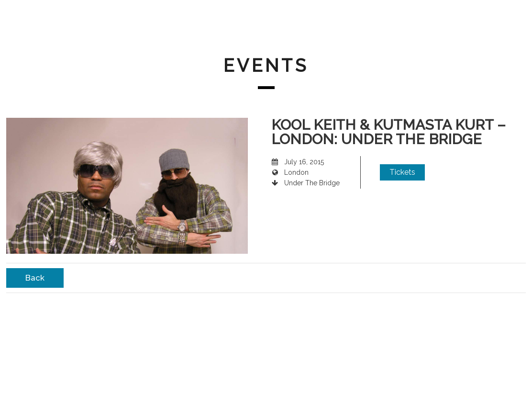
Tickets (402, 172)
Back (35, 278)
